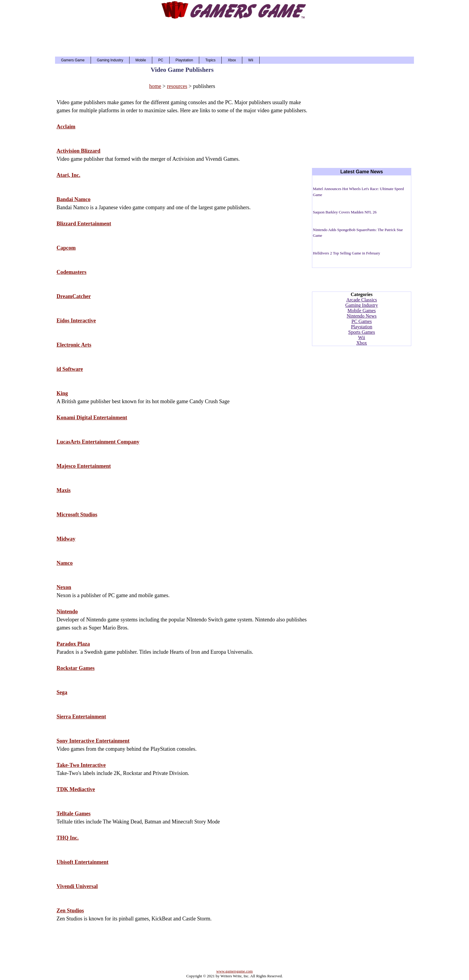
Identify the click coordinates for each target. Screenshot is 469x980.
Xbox (232, 60)
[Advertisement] (234, 37)
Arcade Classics (362, 300)
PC (161, 60)
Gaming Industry (110, 60)
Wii (251, 60)
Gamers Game (73, 60)
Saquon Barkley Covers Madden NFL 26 (345, 212)
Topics (210, 60)
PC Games (362, 321)
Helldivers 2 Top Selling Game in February (347, 253)
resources (177, 86)
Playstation (184, 60)
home (155, 86)
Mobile (141, 60)
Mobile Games (362, 311)
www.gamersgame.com (234, 971)
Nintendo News (362, 316)
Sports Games (361, 332)
